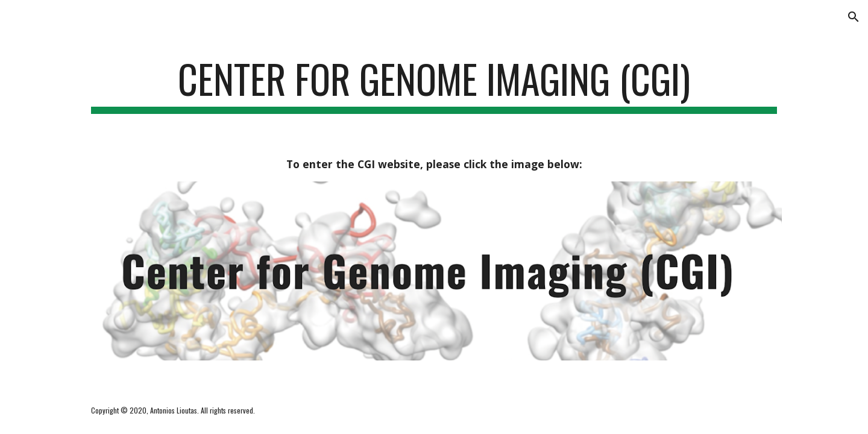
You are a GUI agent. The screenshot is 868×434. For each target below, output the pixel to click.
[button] (854, 17)
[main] (434, 85)
